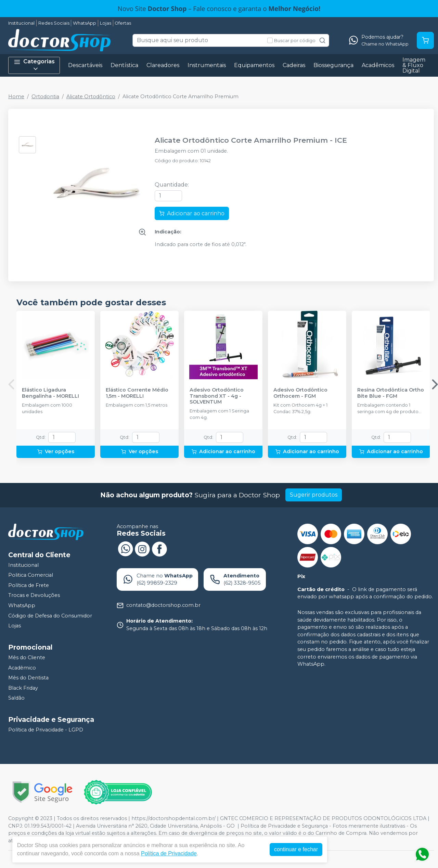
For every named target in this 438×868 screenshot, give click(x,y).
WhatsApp (85, 23)
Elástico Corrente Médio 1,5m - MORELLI (137, 393)
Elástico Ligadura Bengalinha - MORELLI (50, 393)
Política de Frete (29, 585)
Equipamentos (254, 65)
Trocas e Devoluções (34, 596)
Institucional (21, 23)
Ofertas (123, 23)
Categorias (34, 65)
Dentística (124, 65)
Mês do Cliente (27, 658)
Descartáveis (85, 65)
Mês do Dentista (28, 678)
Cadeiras (294, 65)
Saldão (16, 698)
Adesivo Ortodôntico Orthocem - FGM (300, 393)
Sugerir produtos (314, 495)
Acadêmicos (378, 65)
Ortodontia (45, 97)
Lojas (106, 23)
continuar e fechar (296, 849)
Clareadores (163, 65)
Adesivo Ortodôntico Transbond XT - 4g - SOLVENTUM (217, 396)
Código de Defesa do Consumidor (50, 616)
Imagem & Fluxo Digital (414, 65)
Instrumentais (207, 65)
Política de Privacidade (169, 853)
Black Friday (23, 688)
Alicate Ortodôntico (91, 97)
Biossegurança (333, 65)
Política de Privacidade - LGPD (46, 730)
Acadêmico (22, 668)
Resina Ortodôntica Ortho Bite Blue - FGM (391, 393)
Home (16, 97)
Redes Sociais (54, 23)
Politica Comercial (31, 575)
